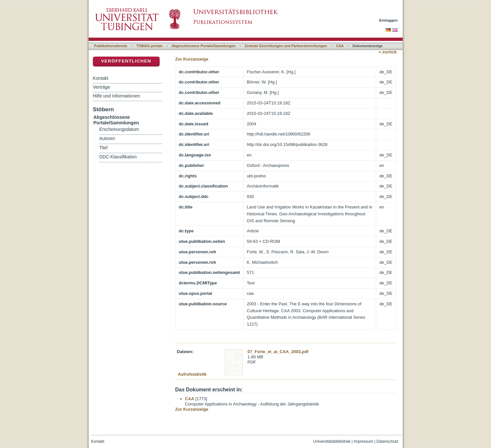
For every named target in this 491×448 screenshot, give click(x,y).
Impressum (363, 441)
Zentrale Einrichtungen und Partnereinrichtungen (286, 46)
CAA (340, 46)
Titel (104, 148)
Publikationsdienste (111, 46)
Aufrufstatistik (192, 374)
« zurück (387, 52)
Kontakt (101, 78)
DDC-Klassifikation (118, 157)
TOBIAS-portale (149, 46)
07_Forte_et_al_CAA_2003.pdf (278, 352)
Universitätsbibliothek (332, 441)
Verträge (102, 87)
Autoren (107, 139)
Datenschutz (387, 441)
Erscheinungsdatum (119, 129)
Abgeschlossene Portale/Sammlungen (203, 46)
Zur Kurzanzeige (192, 59)
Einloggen (388, 20)
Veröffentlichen (126, 61)
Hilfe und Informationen (117, 96)
